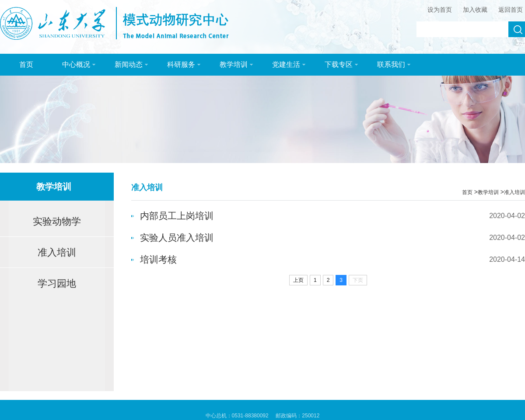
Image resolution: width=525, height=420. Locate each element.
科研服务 (184, 64)
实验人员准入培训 (177, 238)
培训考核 (158, 259)
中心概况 (79, 64)
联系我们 (394, 64)
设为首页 (440, 10)
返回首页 (511, 10)
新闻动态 (131, 64)
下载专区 (341, 64)
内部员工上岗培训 (177, 216)
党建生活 (289, 64)
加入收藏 (475, 10)
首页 (26, 64)
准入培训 (57, 252)
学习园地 (57, 283)
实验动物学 (57, 221)
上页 (298, 280)
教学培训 (236, 64)
